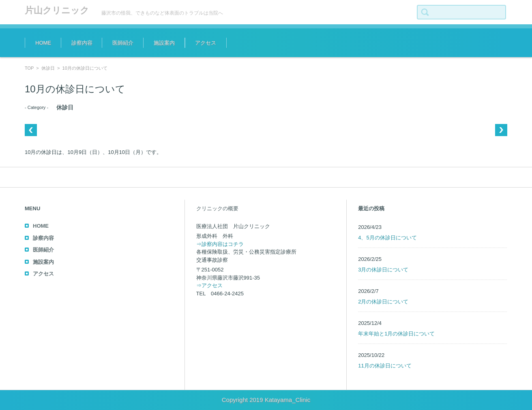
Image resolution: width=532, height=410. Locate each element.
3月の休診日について (383, 270)
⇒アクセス (209, 285)
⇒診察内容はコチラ (220, 244)
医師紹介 (123, 43)
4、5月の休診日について (387, 238)
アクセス (206, 43)
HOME (43, 43)
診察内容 (82, 43)
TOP (29, 68)
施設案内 (164, 43)
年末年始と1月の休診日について (396, 334)
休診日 (48, 68)
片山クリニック (57, 10)
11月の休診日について (385, 366)
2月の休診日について (383, 302)
